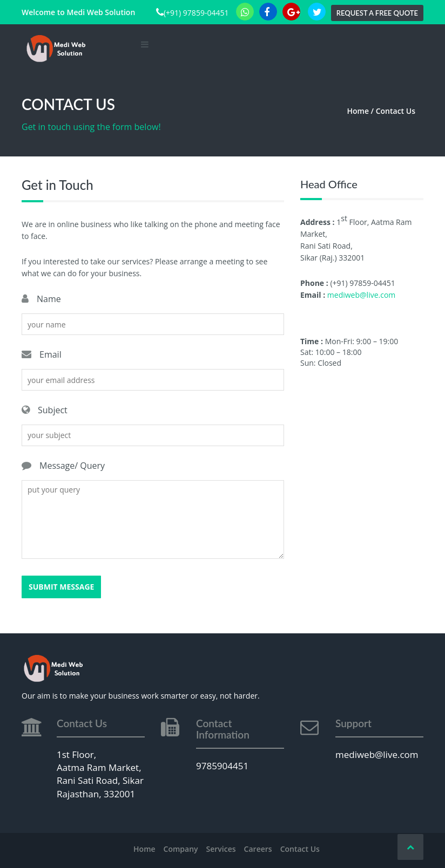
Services (221, 849)
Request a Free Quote (377, 13)
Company (181, 849)
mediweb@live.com (361, 295)
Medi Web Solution (101, 12)
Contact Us (300, 849)
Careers (258, 849)
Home (144, 849)
